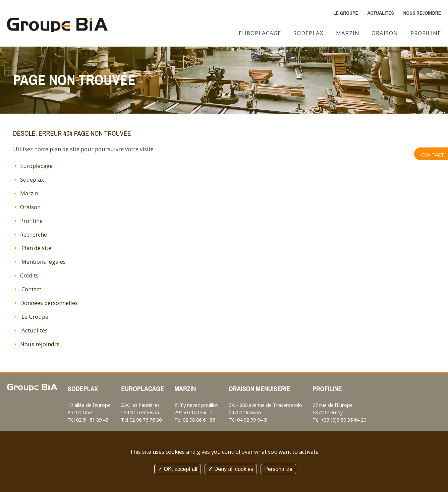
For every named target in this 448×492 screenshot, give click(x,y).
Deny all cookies (231, 469)
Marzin (348, 33)
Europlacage (260, 33)
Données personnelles (49, 303)
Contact (433, 155)
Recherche (34, 234)
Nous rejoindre (422, 13)
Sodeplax (309, 33)
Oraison (385, 33)
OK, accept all (178, 469)
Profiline (426, 33)
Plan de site (36, 248)
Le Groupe (346, 13)
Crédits (29, 275)
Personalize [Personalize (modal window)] (278, 469)
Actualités (380, 13)
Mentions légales (43, 262)
